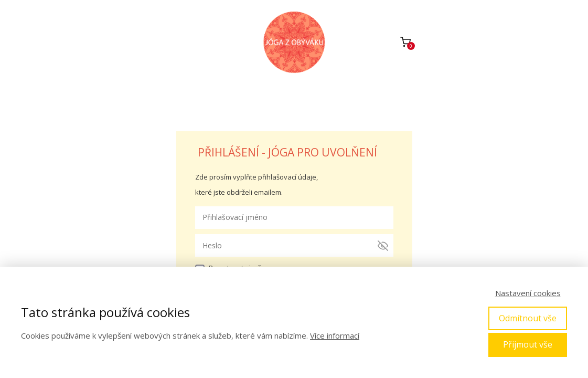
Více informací (335, 335)
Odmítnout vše (528, 318)
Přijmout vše (528, 344)
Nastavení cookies (528, 293)
